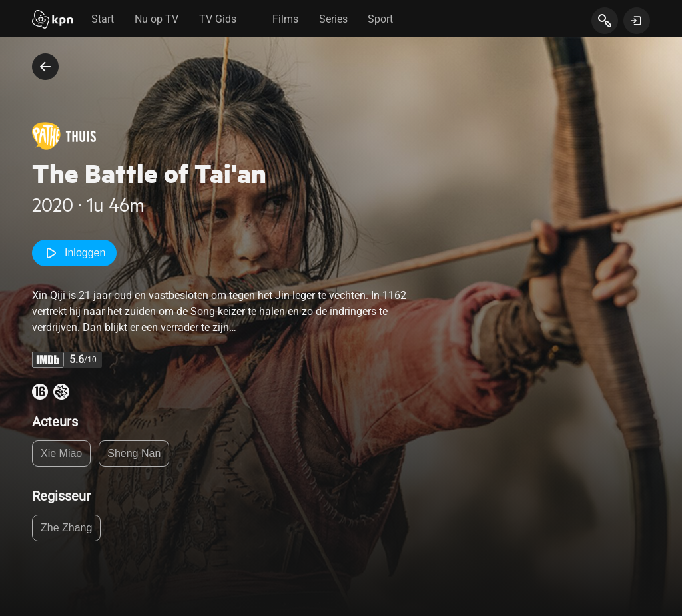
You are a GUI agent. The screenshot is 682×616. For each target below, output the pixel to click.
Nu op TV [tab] (157, 19)
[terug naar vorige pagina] (45, 67)
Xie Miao (61, 453)
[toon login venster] (637, 21)
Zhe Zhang (66, 528)
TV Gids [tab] (218, 19)
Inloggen (74, 253)
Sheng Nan (134, 453)
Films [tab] (285, 19)
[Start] (53, 21)
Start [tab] (103, 19)
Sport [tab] (380, 19)
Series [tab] (333, 19)
